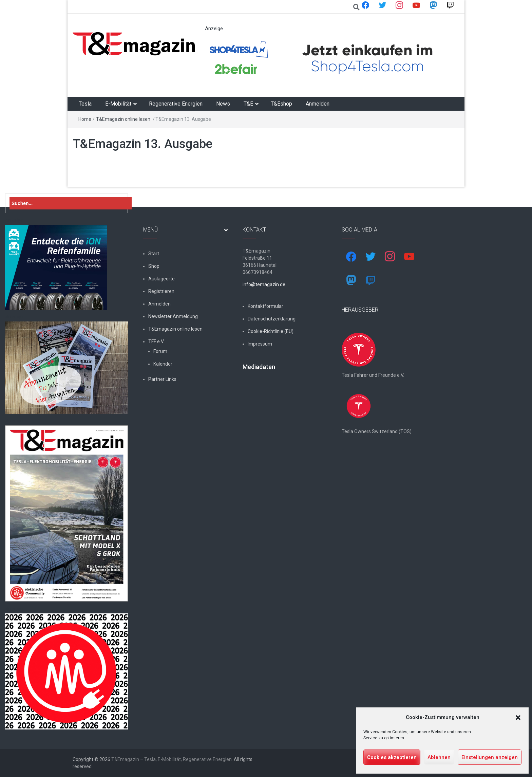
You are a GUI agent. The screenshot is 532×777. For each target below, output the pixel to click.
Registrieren (161, 291)
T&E (248, 104)
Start (154, 254)
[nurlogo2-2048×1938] (66, 671)
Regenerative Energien (176, 104)
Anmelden (318, 104)
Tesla (85, 104)
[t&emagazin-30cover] (66, 513)
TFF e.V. (156, 341)
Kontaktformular (265, 306)
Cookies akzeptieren (392, 757)
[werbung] (329, 58)
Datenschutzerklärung (272, 319)
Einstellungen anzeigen (490, 757)
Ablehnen (439, 757)
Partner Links (162, 379)
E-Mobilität (118, 104)
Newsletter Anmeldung (173, 316)
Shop (154, 266)
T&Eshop (281, 104)
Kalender (163, 364)
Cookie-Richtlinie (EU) (271, 331)
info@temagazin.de (264, 284)
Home (85, 119)
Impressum (260, 344)
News (223, 104)
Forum (160, 351)
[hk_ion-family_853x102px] (56, 267)
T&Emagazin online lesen (123, 119)
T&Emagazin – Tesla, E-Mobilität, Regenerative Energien (172, 759)
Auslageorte (161, 279)
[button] (518, 718)
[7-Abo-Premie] (66, 367)
